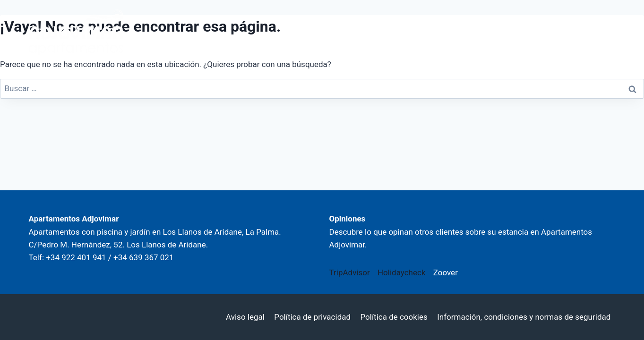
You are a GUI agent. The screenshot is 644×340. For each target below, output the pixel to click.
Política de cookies (394, 317)
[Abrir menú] (602, 32)
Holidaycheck (402, 272)
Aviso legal (245, 317)
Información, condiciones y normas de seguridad (524, 317)
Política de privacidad (312, 317)
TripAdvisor (350, 272)
